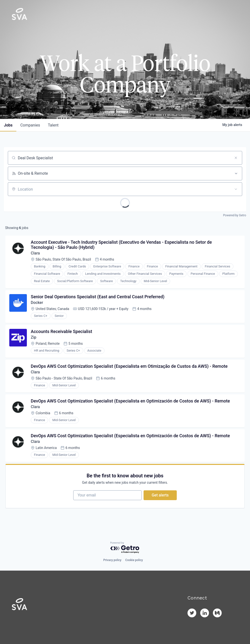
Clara (35, 253)
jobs (8, 125)
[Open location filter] (236, 189)
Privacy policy (112, 560)
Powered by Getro (235, 215)
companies (30, 125)
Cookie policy (134, 560)
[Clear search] (236, 158)
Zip (34, 337)
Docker (37, 303)
